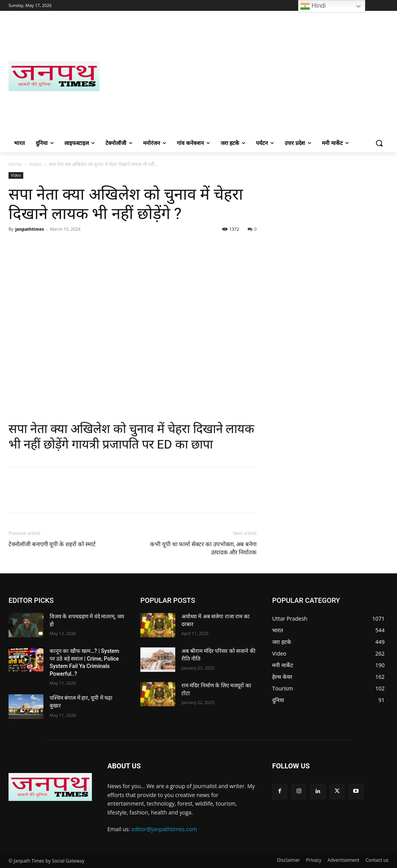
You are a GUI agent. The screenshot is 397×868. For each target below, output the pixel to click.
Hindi (313, 6)
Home (15, 164)
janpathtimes (29, 229)
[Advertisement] (244, 76)
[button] (379, 143)
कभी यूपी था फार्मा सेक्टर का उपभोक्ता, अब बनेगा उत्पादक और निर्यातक (203, 548)
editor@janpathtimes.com (164, 829)
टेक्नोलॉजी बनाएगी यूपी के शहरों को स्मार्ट (52, 544)
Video (35, 164)
